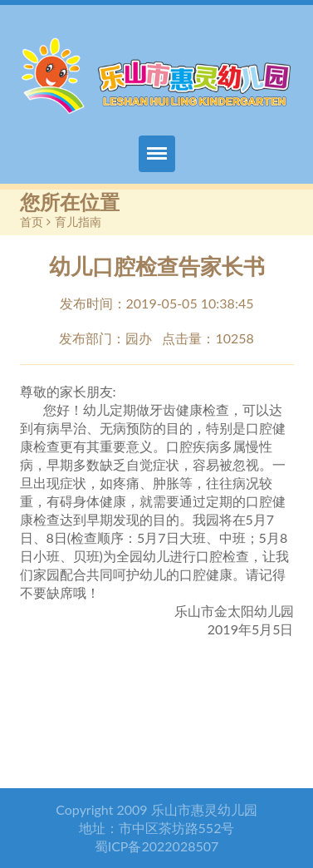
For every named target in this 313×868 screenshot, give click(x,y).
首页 (32, 222)
